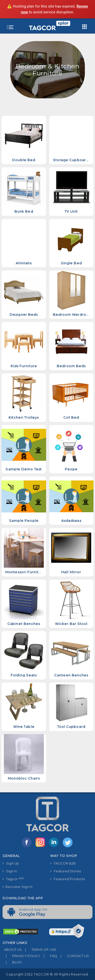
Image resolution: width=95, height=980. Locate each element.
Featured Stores (65, 871)
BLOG (12, 962)
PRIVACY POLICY (21, 956)
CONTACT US (73, 956)
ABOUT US (12, 949)
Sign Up (11, 863)
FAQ (49, 956)
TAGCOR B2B (63, 863)
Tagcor (13, 879)
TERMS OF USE (39, 949)
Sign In (10, 871)
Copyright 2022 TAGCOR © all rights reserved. (47, 974)
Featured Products (68, 879)
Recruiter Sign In (17, 887)
